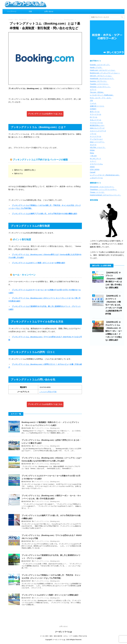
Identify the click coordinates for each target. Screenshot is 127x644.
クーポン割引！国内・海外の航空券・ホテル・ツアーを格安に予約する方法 (63, 636)
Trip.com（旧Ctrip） (97, 92)
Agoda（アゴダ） (96, 67)
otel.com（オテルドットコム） (101, 76)
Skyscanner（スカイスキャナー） (102, 187)
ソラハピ (93, 134)
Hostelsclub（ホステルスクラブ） (102, 78)
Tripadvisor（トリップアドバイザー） (104, 189)
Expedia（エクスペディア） (100, 65)
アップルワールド (96, 139)
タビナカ (93, 145)
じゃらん (93, 103)
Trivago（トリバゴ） (97, 192)
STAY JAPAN (95, 170)
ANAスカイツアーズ (97, 128)
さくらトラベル (96, 136)
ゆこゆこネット (96, 158)
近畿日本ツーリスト (97, 106)
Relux (92, 153)
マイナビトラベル (96, 123)
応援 (30, 11)
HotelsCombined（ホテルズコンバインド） (106, 195)
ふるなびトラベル (96, 178)
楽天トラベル (95, 112)
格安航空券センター (97, 125)
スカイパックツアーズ (98, 131)
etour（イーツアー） (97, 142)
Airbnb (92, 167)
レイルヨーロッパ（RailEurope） (102, 95)
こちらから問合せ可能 (48, 392)
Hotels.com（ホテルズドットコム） (103, 70)
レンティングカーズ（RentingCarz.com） (105, 175)
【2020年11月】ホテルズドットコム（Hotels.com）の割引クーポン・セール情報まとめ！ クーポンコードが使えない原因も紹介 (114, 331)
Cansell (93, 172)
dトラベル (94, 117)
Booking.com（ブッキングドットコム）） (105, 73)
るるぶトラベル (96, 120)
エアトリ (93, 90)
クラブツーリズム (96, 164)
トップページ (12, 11)
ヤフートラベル (96, 114)
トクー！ (93, 161)
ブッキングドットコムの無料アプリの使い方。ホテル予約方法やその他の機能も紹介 (45, 214)
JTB (91, 101)
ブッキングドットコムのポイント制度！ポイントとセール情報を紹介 (39, 263)
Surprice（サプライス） (99, 81)
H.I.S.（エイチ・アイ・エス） (101, 98)
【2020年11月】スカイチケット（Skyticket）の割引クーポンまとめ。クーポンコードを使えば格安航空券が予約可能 (114, 305)
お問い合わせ (49, 11)
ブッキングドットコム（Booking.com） (47, 428)
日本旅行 (93, 109)
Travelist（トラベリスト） (99, 84)
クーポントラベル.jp (64, 632)
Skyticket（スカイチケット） (100, 87)
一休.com (93, 156)
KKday (92, 150)
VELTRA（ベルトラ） (98, 147)
